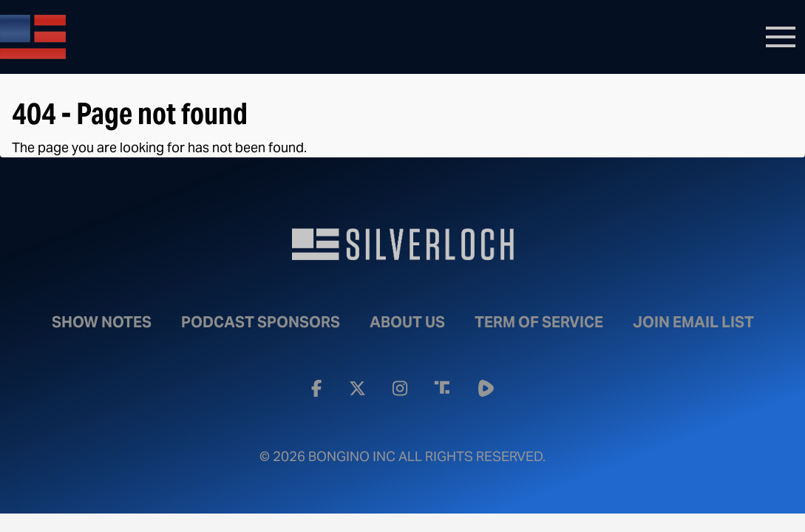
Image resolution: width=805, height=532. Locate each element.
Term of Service (539, 322)
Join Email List (693, 322)
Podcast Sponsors (261, 322)
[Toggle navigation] (781, 37)
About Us (407, 322)
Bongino (107, 37)
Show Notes (102, 322)
